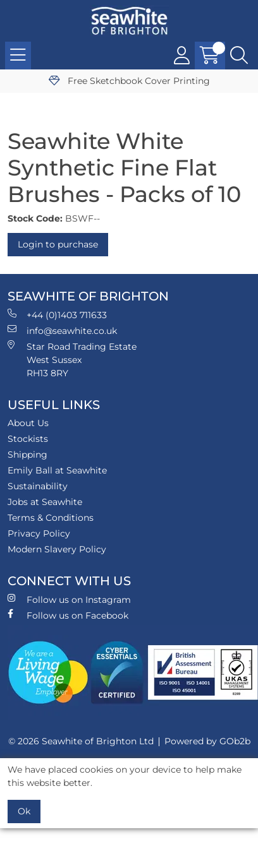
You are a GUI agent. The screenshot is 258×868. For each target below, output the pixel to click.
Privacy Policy (39, 533)
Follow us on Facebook (68, 615)
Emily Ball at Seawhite (57, 470)
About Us (28, 423)
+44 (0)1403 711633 (57, 315)
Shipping (28, 455)
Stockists (28, 439)
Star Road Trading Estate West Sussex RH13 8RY (72, 360)
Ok (24, 811)
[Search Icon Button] (239, 56)
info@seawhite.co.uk (62, 330)
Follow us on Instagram (69, 599)
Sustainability (38, 486)
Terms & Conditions (51, 518)
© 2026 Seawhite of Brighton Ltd (81, 741)
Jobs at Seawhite (45, 502)
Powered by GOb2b (207, 741)
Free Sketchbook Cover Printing (129, 81)
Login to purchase (58, 244)
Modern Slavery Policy (57, 549)
